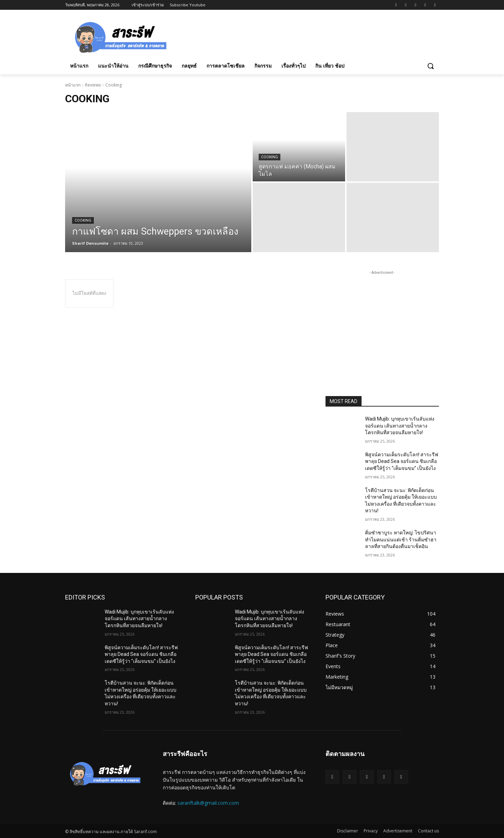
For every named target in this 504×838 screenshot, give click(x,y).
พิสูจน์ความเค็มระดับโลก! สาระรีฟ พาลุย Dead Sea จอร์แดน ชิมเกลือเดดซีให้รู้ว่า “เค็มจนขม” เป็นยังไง (402, 461)
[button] (430, 66)
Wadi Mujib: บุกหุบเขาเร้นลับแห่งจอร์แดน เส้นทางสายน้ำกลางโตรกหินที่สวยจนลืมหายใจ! (400, 426)
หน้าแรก (73, 85)
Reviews (93, 85)
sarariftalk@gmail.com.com (208, 803)
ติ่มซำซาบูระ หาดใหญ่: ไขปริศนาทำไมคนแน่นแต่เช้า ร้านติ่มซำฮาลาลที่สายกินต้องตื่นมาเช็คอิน (401, 539)
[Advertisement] (304, 36)
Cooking (83, 220)
